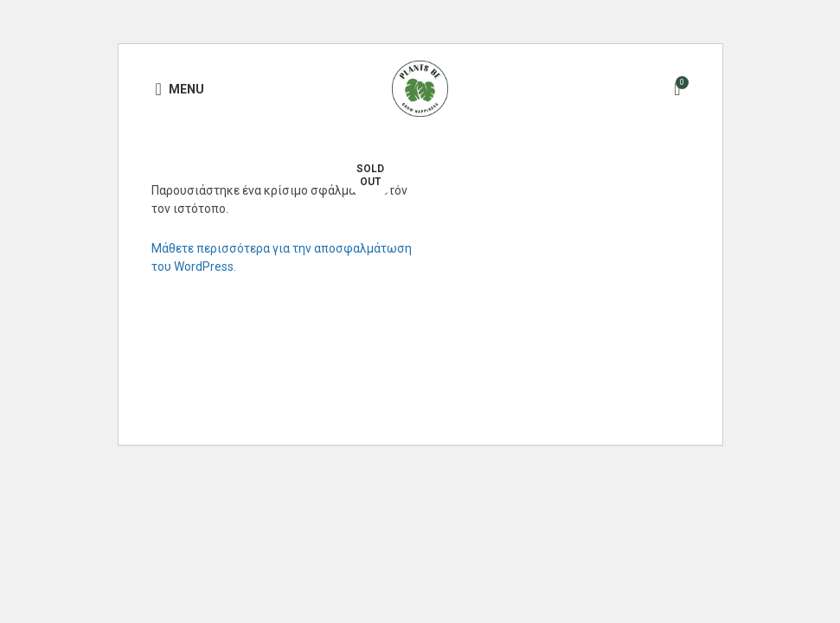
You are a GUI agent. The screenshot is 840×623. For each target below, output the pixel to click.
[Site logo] (420, 87)
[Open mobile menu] (180, 89)
